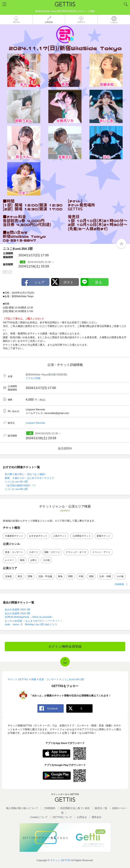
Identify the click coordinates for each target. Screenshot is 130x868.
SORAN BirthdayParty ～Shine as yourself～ (29, 617)
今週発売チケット (14, 536)
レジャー (10, 560)
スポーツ (34, 552)
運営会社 (97, 817)
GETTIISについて (62, 817)
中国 (81, 576)
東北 (20, 576)
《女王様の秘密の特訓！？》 (21, 485)
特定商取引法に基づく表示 (75, 808)
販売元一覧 (101, 808)
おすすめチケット (38, 536)
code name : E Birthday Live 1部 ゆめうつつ (31, 624)
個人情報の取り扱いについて (22, 808)
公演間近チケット (82, 536)
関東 (30, 576)
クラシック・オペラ (76, 552)
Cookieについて (39, 817)
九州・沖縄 (105, 576)
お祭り (34, 560)
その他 (46, 560)
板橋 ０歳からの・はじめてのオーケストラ (29, 478)
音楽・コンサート (14, 552)
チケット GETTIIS (60, 860)
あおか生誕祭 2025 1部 (17, 609)
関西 (71, 576)
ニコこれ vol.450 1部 (16, 482)
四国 (91, 576)
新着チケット (104, 536)
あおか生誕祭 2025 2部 (17, 613)
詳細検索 (119, 584)
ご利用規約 (49, 808)
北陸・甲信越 (45, 576)
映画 (22, 560)
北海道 (8, 576)
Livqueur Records (35, 423)
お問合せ (82, 817)
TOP (65, 663)
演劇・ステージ (52, 552)
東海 (60, 576)
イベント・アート (101, 552)
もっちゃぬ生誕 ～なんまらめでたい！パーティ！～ (34, 621)
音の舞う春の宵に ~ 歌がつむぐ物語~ (25, 474)
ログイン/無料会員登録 (65, 647)
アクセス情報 (33, 378)
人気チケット (60, 536)
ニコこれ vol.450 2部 (16, 489)
